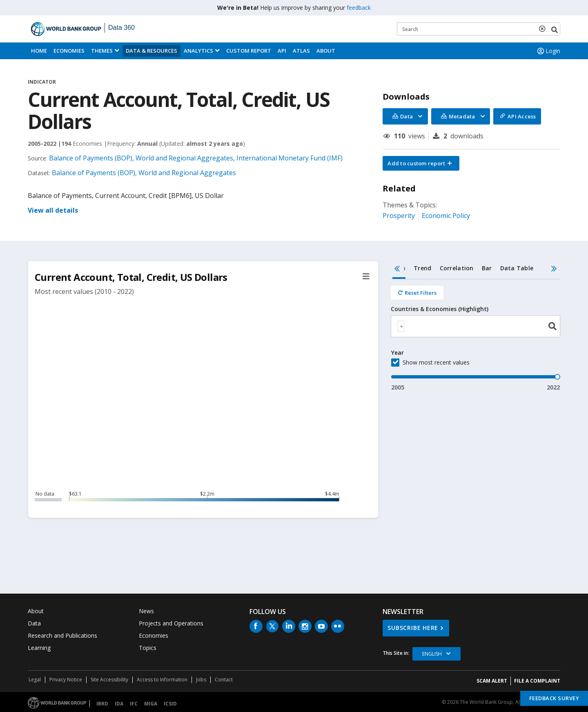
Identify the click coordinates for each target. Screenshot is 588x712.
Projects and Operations (171, 623)
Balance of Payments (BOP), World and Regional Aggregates (144, 173)
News (146, 611)
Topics (148, 648)
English (432, 654)
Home (39, 51)
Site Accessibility (109, 680)
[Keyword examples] (479, 29)
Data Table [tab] (517, 268)
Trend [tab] (422, 268)
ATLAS (301, 51)
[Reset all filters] (417, 293)
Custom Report (249, 51)
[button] (421, 163)
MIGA (151, 704)
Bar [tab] (487, 268)
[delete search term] (544, 29)
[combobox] (476, 326)
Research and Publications (62, 635)
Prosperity (399, 216)
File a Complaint (537, 681)
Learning (39, 648)
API (282, 51)
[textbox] (401, 326)
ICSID (170, 704)
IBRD (102, 704)
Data (34, 623)
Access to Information (162, 680)
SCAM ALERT (492, 681)
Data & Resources (151, 51)
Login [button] (548, 51)
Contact (224, 680)
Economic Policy (446, 216)
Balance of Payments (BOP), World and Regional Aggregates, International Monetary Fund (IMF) (196, 158)
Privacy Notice (66, 680)
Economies (69, 51)
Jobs (201, 680)
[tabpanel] (476, 335)
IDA (119, 704)
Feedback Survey (554, 698)
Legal (35, 680)
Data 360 (121, 28)
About (326, 51)
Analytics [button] (198, 51)
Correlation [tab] (457, 268)
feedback (359, 8)
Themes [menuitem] (102, 51)
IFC (134, 704)
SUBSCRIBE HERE (413, 628)
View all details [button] (53, 210)
